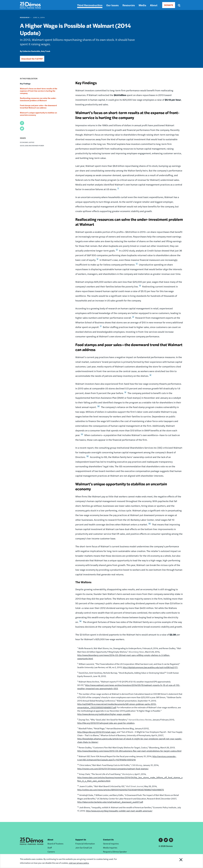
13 (150, 524)
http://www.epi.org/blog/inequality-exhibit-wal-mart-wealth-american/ (119, 811)
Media (142, 5)
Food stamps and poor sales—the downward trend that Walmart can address (38, 106)
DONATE (169, 5)
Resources (129, 5)
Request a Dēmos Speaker (115, 852)
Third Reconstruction (90, 5)
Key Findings (25, 84)
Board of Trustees (55, 844)
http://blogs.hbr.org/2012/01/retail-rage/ (97, 732)
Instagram (171, 840)
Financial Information (85, 844)
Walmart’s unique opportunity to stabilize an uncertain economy (38, 114)
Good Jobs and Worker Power (32, 146)
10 (98, 406)
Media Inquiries (110, 848)
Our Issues (112, 5)
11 (82, 434)
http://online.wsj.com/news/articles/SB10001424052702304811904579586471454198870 (121, 790)
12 (88, 456)
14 (80, 621)
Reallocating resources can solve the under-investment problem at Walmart (38, 99)
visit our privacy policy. (80, 863)
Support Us (81, 840)
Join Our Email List (84, 848)
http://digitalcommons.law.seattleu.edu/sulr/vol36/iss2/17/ (150, 667)
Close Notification (178, 861)
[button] (22, 123)
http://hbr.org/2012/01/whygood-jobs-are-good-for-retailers (106, 723)
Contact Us (108, 840)
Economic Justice (27, 142)
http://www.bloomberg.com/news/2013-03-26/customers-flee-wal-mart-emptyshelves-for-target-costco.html (129, 751)
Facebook (161, 840)
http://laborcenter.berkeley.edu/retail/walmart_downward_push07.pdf (110, 802)
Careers (51, 852)
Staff (50, 848)
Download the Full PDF (32, 59)
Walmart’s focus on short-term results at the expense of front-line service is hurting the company (39, 91)
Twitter (166, 840)
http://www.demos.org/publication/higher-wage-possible (104, 714)
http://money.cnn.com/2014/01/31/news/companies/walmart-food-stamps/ (113, 769)
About (154, 5)
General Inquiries (111, 844)
